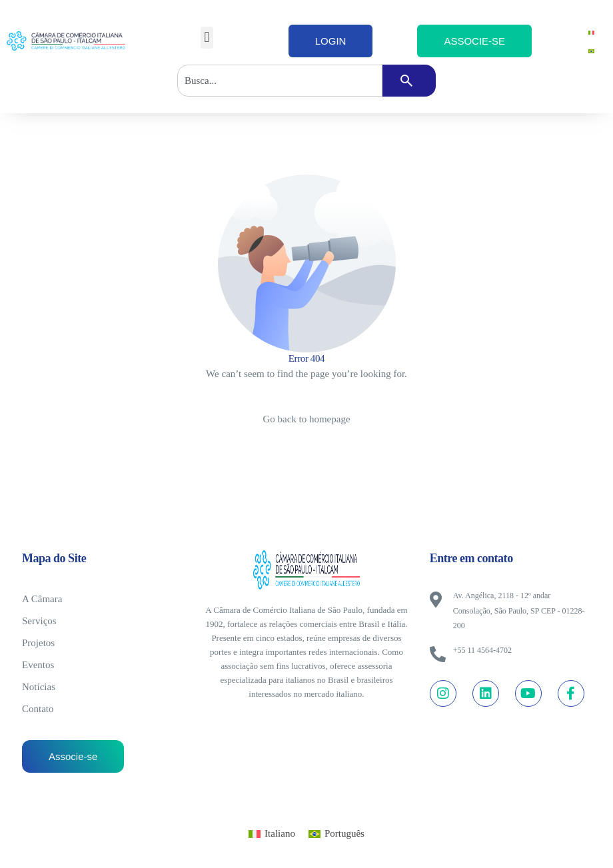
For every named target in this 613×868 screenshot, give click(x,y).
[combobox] (280, 81)
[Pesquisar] (409, 81)
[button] (207, 38)
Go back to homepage (306, 419)
